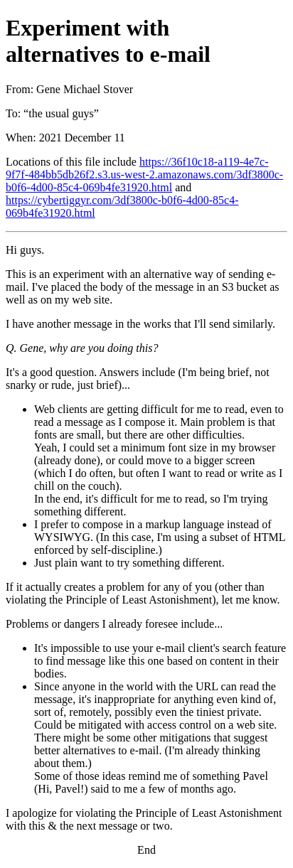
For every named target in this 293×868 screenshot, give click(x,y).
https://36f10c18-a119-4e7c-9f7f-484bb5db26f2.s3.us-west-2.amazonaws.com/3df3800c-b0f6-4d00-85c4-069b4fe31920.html (144, 175)
